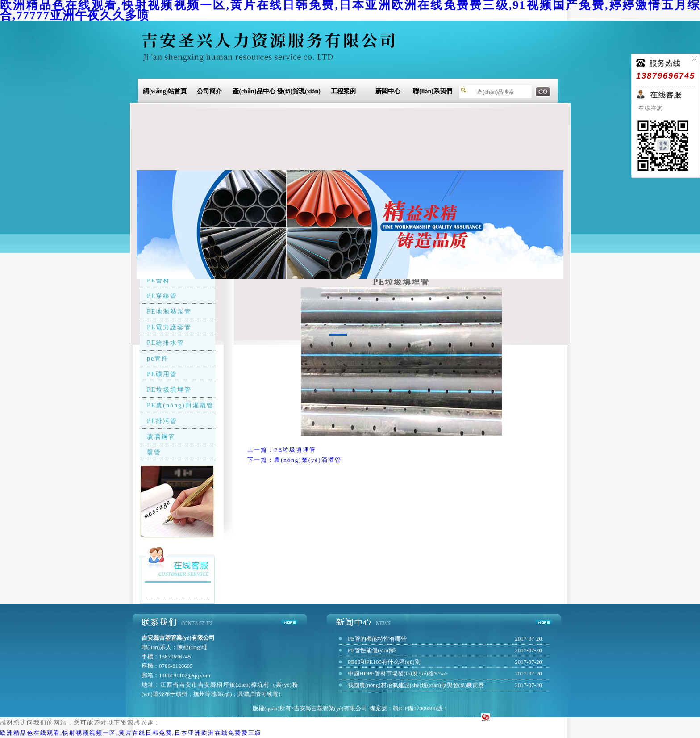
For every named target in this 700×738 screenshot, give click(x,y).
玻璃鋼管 (161, 437)
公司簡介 (209, 91)
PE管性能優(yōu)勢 (372, 650)
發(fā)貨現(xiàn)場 (299, 93)
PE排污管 (162, 421)
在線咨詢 (650, 108)
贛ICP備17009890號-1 (420, 708)
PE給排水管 (166, 343)
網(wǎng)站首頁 (165, 91)
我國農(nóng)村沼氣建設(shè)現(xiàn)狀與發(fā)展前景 (416, 685)
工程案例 (343, 91)
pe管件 (158, 359)
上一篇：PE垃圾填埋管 (282, 450)
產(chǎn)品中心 (254, 91)
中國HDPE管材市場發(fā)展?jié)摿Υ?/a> (398, 673)
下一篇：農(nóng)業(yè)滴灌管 (294, 460)
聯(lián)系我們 (433, 91)
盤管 (154, 452)
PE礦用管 (162, 374)
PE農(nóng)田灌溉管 (180, 405)
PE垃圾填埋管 (169, 390)
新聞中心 (388, 91)
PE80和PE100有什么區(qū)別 (384, 662)
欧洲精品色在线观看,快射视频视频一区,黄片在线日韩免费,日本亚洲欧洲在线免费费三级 (131, 733)
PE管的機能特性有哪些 (377, 639)
